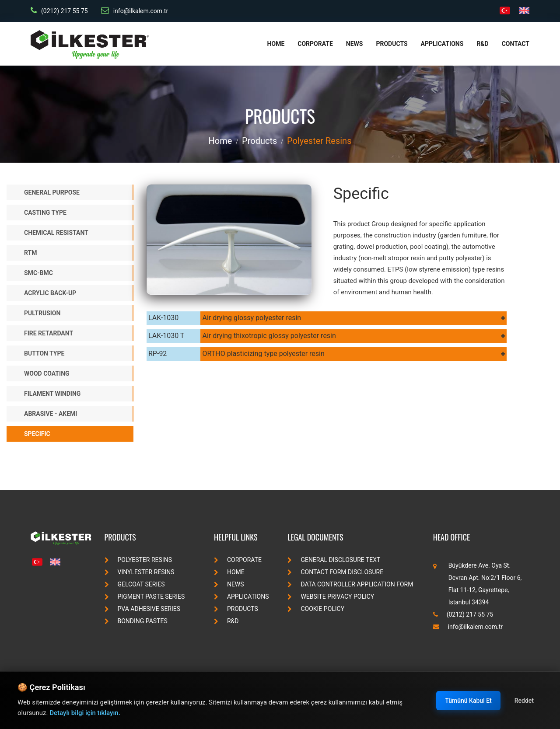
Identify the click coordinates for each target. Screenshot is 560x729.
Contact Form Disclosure (335, 572)
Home (276, 44)
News (355, 44)
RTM (31, 253)
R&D (482, 44)
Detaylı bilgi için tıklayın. (85, 713)
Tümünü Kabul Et (468, 701)
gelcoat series (135, 584)
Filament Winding (52, 394)
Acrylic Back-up (50, 293)
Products (392, 44)
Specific (37, 434)
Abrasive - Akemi (51, 414)
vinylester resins (140, 572)
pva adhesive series (143, 609)
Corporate (315, 44)
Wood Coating (47, 373)
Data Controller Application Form (350, 584)
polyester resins (319, 141)
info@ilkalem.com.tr (135, 10)
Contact (516, 44)
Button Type (44, 353)
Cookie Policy (316, 609)
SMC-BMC (38, 273)
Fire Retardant (49, 333)
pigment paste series (145, 596)
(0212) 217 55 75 (59, 10)
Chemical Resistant (56, 233)
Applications (442, 44)
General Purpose (52, 192)
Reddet (524, 701)
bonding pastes (136, 621)
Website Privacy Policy (331, 596)
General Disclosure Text (334, 560)
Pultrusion (42, 313)
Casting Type (45, 213)
